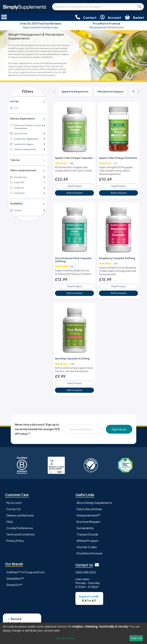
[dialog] (73, 633)
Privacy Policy (15, 536)
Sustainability (85, 523)
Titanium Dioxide (87, 529)
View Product (74, 184)
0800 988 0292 (86, 567)
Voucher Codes (87, 542)
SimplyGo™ (14, 580)
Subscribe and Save (89, 504)
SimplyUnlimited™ (88, 510)
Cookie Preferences (20, 523)
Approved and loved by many (40, 25)
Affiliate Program (87, 536)
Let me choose (65, 638)
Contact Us (14, 504)
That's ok (136, 638)
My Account (14, 497)
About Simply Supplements (94, 497)
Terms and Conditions (20, 529)
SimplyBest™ (15, 573)
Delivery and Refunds (20, 510)
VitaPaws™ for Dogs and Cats (25, 567)
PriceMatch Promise (89, 548)
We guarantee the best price (107, 25)
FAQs (10, 516)
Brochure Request (88, 516)
